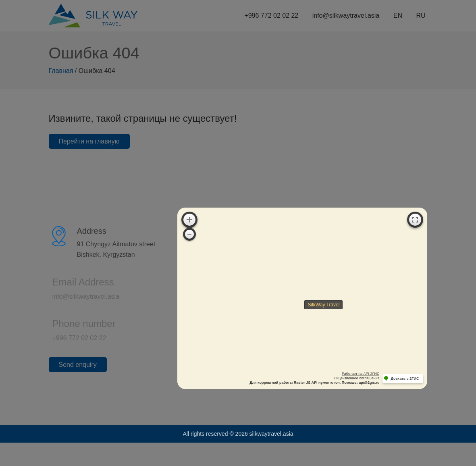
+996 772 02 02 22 (70, 338)
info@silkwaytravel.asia (77, 296)
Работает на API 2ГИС (361, 374)
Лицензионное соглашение (357, 378)
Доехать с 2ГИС (405, 379)
